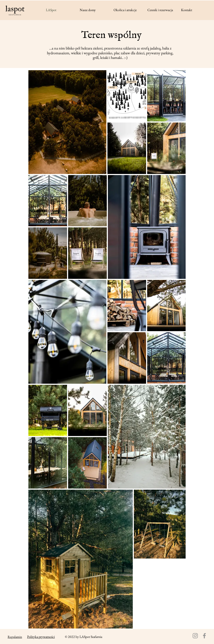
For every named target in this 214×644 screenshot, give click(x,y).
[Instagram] (195, 636)
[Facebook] (204, 636)
